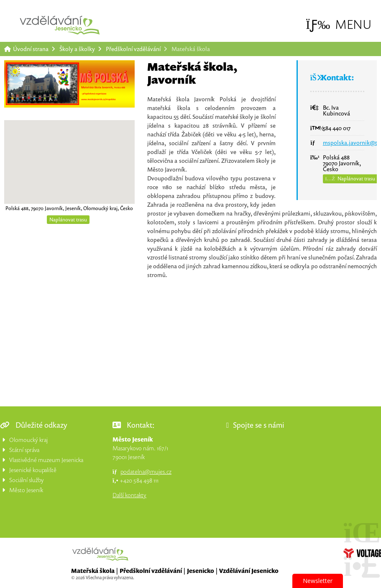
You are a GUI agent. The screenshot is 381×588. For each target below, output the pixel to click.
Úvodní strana (60, 25)
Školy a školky (77, 49)
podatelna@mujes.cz (146, 471)
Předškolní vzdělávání (133, 49)
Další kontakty (129, 495)
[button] (339, 24)
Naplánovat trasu (68, 220)
